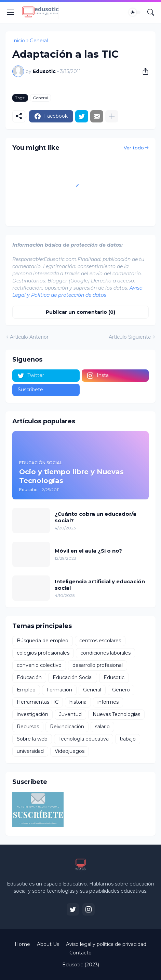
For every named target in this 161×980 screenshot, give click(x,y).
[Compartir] (143, 71)
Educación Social (73, 677)
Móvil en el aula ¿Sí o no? (88, 551)
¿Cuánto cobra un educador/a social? (96, 517)
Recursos (28, 727)
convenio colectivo (39, 665)
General (39, 41)
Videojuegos (70, 751)
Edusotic (114, 677)
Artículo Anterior (29, 337)
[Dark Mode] (135, 12)
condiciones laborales (105, 653)
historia (78, 702)
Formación (59, 690)
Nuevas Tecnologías (116, 714)
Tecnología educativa (84, 739)
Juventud (70, 714)
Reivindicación (67, 727)
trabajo (128, 739)
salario (102, 727)
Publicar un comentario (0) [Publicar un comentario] (80, 312)
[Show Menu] (11, 12)
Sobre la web (32, 739)
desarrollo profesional (98, 665)
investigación (32, 714)
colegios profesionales (43, 653)
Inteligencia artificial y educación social (100, 585)
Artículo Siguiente (130, 337)
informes (108, 702)
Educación (29, 677)
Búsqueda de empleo (43, 641)
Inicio (19, 41)
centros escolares (100, 641)
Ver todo (134, 148)
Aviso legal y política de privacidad (106, 944)
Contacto (80, 953)
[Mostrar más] (112, 116)
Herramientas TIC (38, 702)
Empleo (26, 690)
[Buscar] (151, 12)
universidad (30, 751)
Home (22, 944)
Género (121, 690)
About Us (48, 944)
